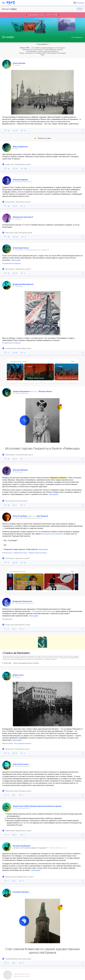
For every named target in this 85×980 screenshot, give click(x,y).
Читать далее (16, 260)
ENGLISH (80, 9)
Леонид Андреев (20, 180)
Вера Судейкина (20, 147)
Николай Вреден (20, 470)
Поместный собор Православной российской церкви (37, 806)
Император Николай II (23, 217)
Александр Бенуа (21, 248)
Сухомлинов (58, 534)
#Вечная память (8, 743)
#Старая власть (7, 553)
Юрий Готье (18, 675)
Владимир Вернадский (23, 284)
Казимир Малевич (21, 892)
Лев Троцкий (42, 516)
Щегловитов (46, 534)
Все (73, 361)
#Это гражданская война (23, 743)
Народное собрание (58, 478)
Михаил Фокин (45, 391)
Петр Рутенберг (20, 516)
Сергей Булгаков (21, 764)
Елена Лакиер (19, 63)
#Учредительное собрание (11, 263)
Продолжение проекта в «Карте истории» (43, 15)
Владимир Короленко (23, 601)
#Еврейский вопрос (21, 553)
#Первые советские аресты (38, 553)
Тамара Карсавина (21, 391)
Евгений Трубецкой (22, 846)
